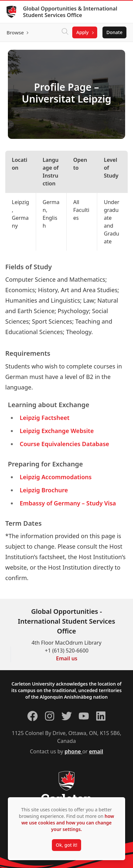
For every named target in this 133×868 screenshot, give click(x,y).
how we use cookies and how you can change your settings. (68, 823)
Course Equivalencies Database (64, 444)
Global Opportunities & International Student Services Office (70, 12)
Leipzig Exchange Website (57, 431)
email (96, 751)
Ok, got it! (66, 845)
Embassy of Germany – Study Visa (68, 503)
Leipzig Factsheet (45, 418)
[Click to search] (65, 32)
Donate (114, 32)
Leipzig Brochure (44, 490)
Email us (67, 658)
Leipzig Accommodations (56, 477)
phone (74, 751)
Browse (15, 32)
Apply (82, 32)
